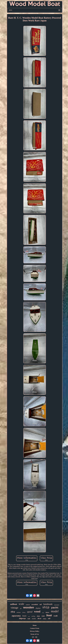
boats (24, 616)
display (38, 608)
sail (49, 618)
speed (30, 612)
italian (45, 619)
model (55, 611)
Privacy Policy (35, 631)
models (34, 619)
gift (21, 608)
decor (39, 618)
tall (41, 604)
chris (38, 616)
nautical (28, 605)
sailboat (14, 604)
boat (49, 615)
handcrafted (57, 605)
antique (19, 612)
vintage (14, 608)
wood (37, 611)
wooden (29, 607)
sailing (33, 616)
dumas (47, 612)
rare (43, 616)
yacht (55, 608)
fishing (24, 612)
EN (33, 637)
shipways (22, 618)
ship (46, 607)
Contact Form (35, 628)
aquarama (16, 616)
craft (56, 616)
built (29, 619)
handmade (48, 604)
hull (29, 616)
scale (21, 604)
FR (36, 637)
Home (35, 625)
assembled (35, 604)
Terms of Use (35, 634)
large (43, 613)
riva (13, 612)
